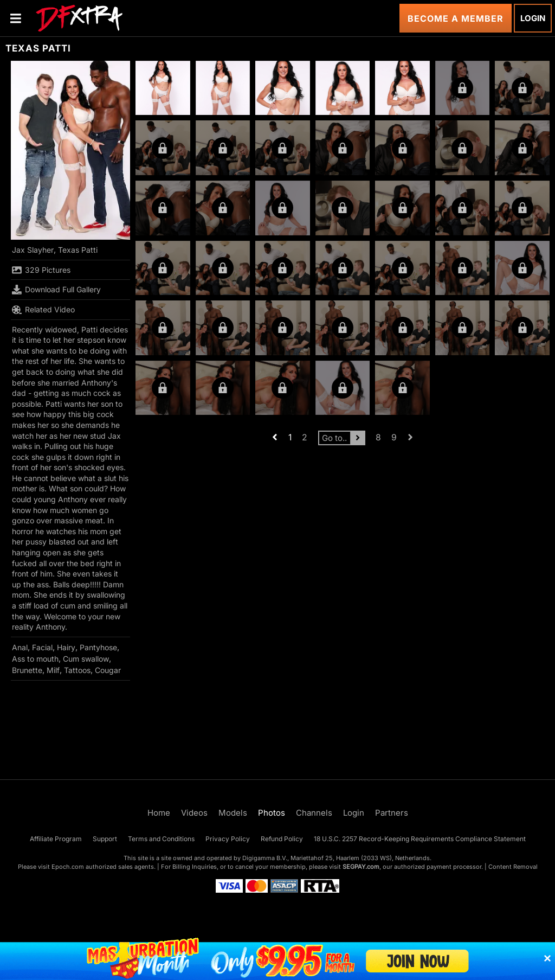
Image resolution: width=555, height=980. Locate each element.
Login (533, 18)
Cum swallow (86, 659)
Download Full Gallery (56, 290)
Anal (20, 647)
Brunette (27, 670)
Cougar (108, 670)
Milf (53, 670)
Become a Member (456, 18)
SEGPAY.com (361, 867)
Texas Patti (78, 250)
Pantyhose (98, 647)
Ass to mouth (35, 659)
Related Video (43, 310)
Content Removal (513, 867)
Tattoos (77, 670)
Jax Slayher (33, 250)
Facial (42, 647)
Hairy (66, 647)
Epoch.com (68, 867)
